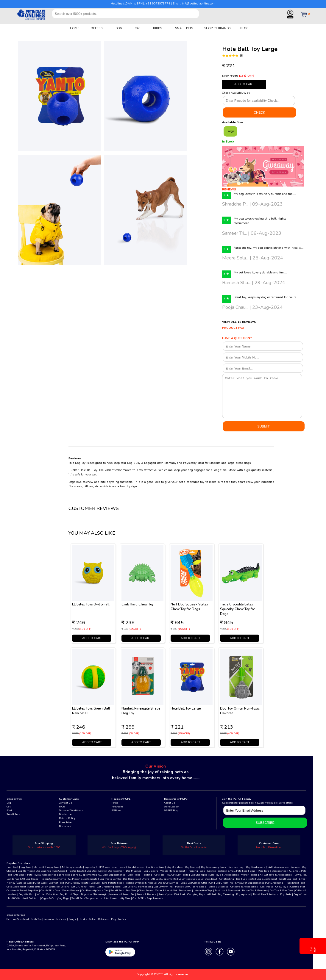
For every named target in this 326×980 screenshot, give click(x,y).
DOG (119, 28)
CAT (137, 28)
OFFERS (97, 28)
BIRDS (157, 28)
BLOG (244, 28)
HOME (75, 28)
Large (230, 131)
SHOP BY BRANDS (217, 28)
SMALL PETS (184, 28)
